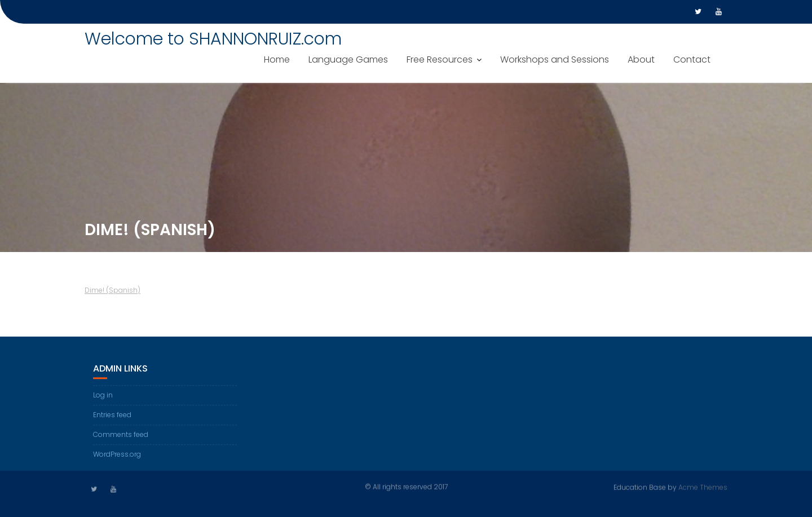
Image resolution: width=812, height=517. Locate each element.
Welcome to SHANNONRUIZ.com (213, 39)
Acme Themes (703, 487)
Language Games (348, 59)
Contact (692, 59)
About (641, 59)
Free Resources (440, 59)
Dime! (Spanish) (112, 291)
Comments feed (121, 435)
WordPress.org (117, 455)
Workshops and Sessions (555, 59)
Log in (103, 396)
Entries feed (112, 415)
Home (277, 59)
